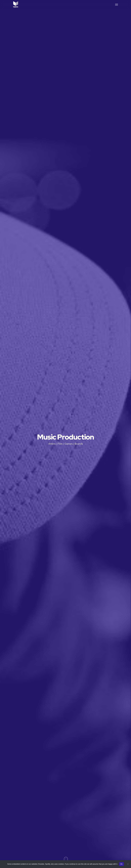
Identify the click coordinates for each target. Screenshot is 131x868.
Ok (121, 864)
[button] (117, 4)
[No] (128, 864)
